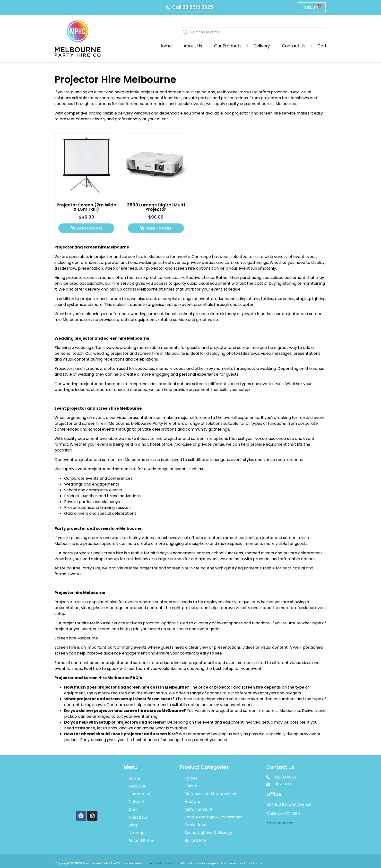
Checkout (138, 817)
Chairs (191, 786)
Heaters (192, 802)
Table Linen (195, 825)
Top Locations (280, 823)
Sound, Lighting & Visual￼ (208, 833)
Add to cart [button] (90, 228)
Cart (322, 46)
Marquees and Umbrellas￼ (211, 794)
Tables (191, 778)
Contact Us (294, 46)
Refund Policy (141, 841)
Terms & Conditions (164, 863)
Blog (133, 825)
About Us (193, 46)
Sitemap (137, 833)
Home (166, 46)
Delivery (262, 46)
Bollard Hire (196, 840)
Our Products (228, 46)
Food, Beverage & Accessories (213, 817)
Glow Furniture (199, 809)
